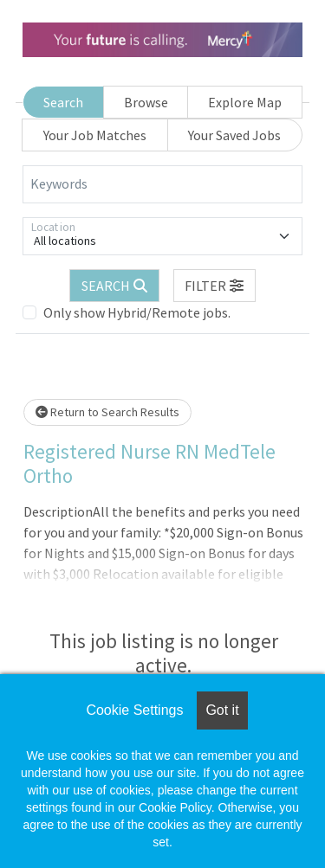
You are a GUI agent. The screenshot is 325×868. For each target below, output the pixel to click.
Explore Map (245, 102)
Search (63, 102)
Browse (146, 102)
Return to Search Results (107, 412)
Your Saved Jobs (234, 135)
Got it (222, 710)
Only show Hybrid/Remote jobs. (137, 312)
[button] (215, 286)
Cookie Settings (134, 710)
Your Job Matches (95, 135)
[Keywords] (162, 184)
